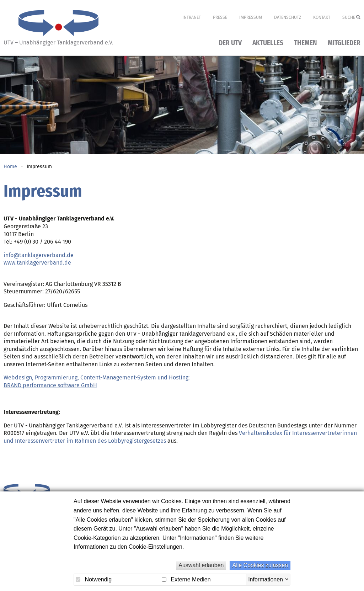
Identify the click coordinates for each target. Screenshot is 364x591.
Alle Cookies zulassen (260, 565)
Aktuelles (268, 43)
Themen (306, 43)
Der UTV (230, 43)
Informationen (266, 579)
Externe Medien (186, 579)
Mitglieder (344, 43)
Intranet (192, 17)
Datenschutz (288, 17)
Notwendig (94, 579)
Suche (351, 17)
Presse (220, 17)
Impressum (251, 17)
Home (10, 167)
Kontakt (322, 17)
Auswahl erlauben (201, 565)
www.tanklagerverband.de (37, 263)
